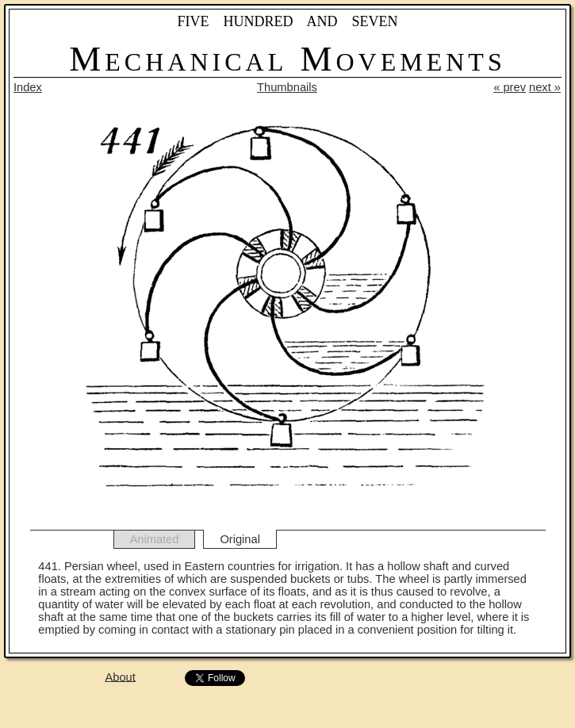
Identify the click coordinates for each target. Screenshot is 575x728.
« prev (510, 87)
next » (545, 87)
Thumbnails (287, 87)
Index (28, 87)
